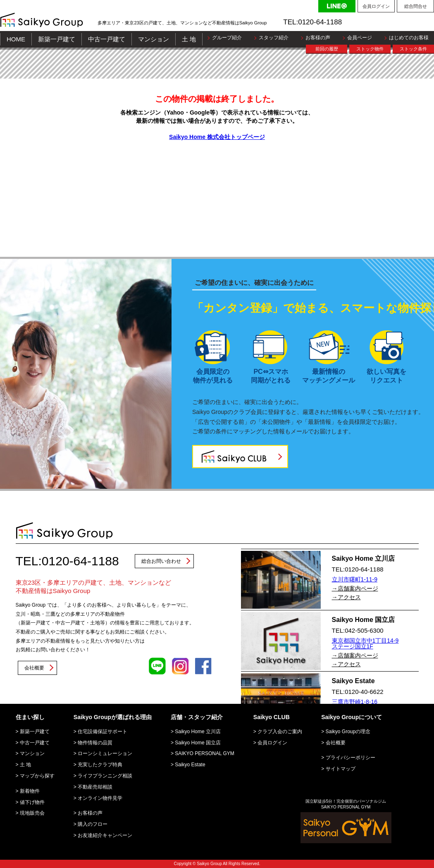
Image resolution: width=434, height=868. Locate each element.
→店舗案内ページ (355, 588)
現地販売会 (32, 813)
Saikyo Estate (190, 765)
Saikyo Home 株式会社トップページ (217, 137)
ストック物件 (370, 49)
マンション (154, 39)
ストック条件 (413, 49)
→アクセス (346, 597)
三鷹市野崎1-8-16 (355, 702)
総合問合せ (416, 6)
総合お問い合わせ (161, 561)
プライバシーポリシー (351, 758)
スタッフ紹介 (274, 38)
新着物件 (30, 791)
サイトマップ (341, 769)
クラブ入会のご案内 (280, 732)
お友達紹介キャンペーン (105, 835)
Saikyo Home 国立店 (198, 743)
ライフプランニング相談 (105, 776)
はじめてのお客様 (409, 38)
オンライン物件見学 (100, 798)
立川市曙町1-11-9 (355, 579)
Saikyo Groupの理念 (348, 732)
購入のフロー (93, 824)
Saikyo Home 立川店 (198, 732)
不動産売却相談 (95, 787)
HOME (16, 39)
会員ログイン (376, 6)
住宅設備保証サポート (103, 732)
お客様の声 (318, 38)
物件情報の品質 (95, 743)
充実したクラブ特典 (100, 765)
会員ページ (360, 38)
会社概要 (34, 668)
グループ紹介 (227, 38)
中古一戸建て (107, 39)
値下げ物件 (32, 802)
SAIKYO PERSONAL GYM (205, 753)
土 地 (189, 39)
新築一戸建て (57, 39)
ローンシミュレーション (105, 753)
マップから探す (37, 776)
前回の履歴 (327, 49)
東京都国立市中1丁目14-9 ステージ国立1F (365, 643)
